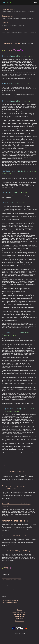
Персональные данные (19, 614)
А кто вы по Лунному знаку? (14, 536)
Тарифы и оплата (19, 621)
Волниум (6, 2)
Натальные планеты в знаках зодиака (12, 578)
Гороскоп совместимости (13, 471)
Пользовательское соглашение (19, 612)
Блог (4, 465)
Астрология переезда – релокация (17, 551)
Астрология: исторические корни (16, 521)
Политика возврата (19, 616)
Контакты (19, 623)
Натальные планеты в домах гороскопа (12, 580)
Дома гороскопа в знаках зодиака (11, 600)
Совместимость (8, 16)
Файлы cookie (19, 619)
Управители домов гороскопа (9, 602)
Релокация (6, 30)
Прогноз (5, 23)
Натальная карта (8, 9)
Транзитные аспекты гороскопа (10, 591)
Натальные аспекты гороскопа (10, 589)
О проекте (19, 610)
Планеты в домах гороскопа (11, 43)
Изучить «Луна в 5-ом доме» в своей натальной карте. (16, 78)
